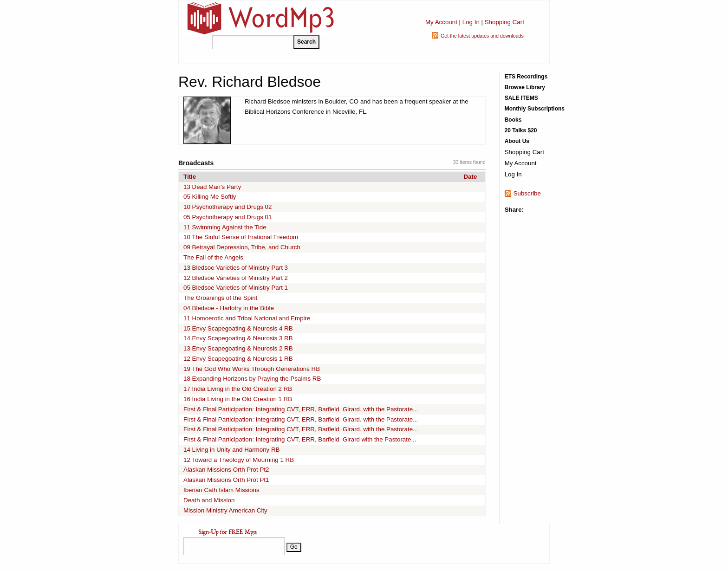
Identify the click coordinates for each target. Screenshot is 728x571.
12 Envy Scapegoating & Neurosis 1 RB (238, 359)
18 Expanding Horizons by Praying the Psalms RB (252, 379)
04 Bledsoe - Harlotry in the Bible (229, 308)
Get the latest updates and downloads (482, 36)
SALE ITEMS (521, 98)
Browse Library (525, 87)
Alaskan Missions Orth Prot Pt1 (226, 480)
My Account (441, 22)
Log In (471, 22)
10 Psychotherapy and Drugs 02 (227, 207)
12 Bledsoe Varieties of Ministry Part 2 (236, 278)
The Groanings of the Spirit (220, 298)
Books (513, 120)
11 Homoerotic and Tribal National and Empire (247, 318)
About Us (517, 141)
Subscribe (527, 193)
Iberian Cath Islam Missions (221, 490)
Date (470, 177)
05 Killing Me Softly (210, 197)
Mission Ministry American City (225, 510)
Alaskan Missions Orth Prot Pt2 (226, 470)
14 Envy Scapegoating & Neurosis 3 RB (238, 338)
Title (190, 177)
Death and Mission (209, 500)
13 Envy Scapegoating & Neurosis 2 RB (238, 348)
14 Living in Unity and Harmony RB (231, 450)
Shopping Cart (504, 22)
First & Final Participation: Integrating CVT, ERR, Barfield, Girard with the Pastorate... (300, 439)
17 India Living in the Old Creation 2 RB (238, 389)
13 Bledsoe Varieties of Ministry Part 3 (236, 268)
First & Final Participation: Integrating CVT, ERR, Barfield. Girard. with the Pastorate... (301, 409)
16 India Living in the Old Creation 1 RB (238, 399)
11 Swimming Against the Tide (225, 227)
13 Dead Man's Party (212, 187)
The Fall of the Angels (213, 257)
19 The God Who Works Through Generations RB (252, 369)
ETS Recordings (526, 77)
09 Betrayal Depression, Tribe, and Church (242, 247)
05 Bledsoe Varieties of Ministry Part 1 (236, 288)
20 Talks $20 (521, 130)
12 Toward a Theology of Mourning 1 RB (239, 460)
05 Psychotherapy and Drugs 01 (227, 217)
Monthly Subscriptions (535, 109)
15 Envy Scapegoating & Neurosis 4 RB (238, 328)
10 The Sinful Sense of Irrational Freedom (241, 237)
